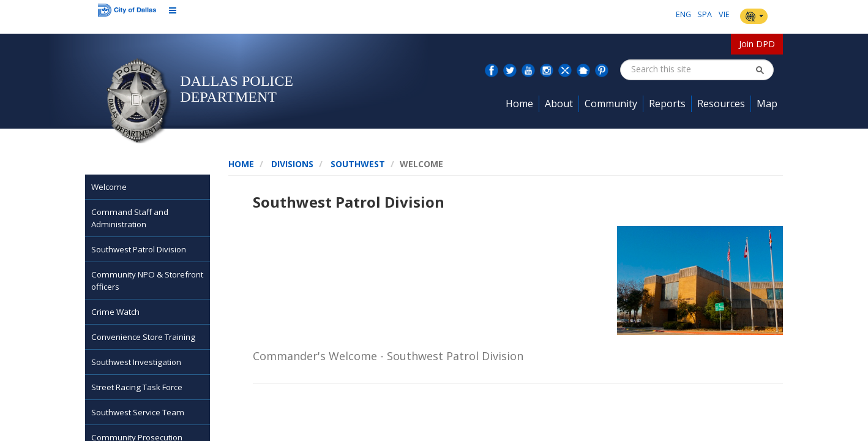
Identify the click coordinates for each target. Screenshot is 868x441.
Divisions (292, 164)
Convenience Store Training (143, 337)
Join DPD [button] (757, 44)
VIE (724, 14)
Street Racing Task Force (137, 387)
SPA (705, 14)
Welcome (109, 187)
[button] (760, 70)
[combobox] (693, 69)
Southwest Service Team (138, 412)
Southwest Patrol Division (139, 249)
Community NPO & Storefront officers (147, 281)
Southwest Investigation (136, 362)
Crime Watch (115, 312)
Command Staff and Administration (130, 218)
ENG (683, 14)
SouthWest (358, 164)
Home (241, 164)
